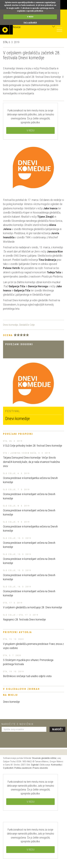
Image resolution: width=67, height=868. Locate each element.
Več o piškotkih (30, 22)
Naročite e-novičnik (18, 724)
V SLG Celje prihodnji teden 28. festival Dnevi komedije (33, 446)
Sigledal (35, 765)
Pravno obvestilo (40, 768)
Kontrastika (56, 765)
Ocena (8, 335)
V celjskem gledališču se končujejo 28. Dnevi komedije (33, 607)
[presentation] (25, 739)
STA (5, 42)
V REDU (30, 17)
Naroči (57, 729)
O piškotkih (8, 768)
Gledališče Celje (27, 325)
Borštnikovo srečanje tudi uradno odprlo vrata (27, 676)
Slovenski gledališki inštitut (44, 758)
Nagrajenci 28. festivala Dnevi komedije (24, 619)
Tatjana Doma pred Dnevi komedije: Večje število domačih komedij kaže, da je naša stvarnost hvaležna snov (31, 462)
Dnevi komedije (11, 325)
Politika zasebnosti (23, 768)
